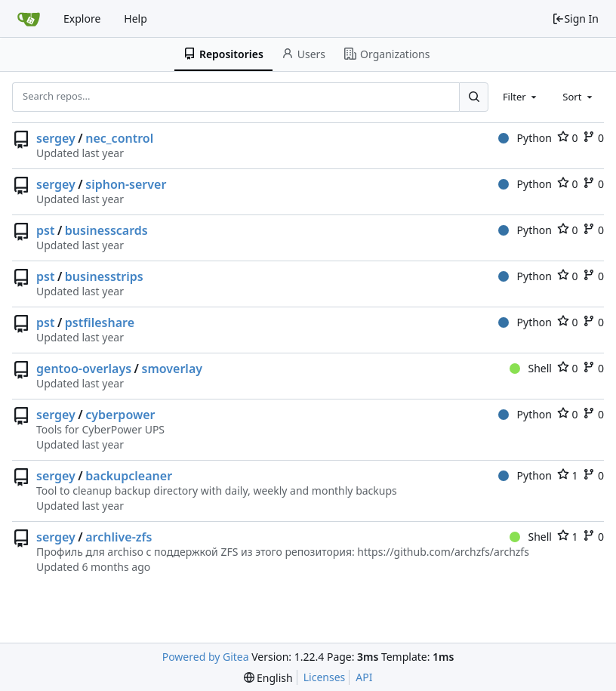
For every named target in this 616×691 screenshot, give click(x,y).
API (364, 677)
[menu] (268, 678)
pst (45, 230)
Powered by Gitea (206, 657)
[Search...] (473, 97)
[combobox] (521, 97)
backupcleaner (129, 476)
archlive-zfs (119, 537)
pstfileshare (100, 322)
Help (136, 19)
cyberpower (120, 415)
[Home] (29, 19)
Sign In (575, 19)
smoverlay (172, 369)
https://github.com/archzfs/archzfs (443, 552)
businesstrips (104, 276)
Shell (531, 368)
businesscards (106, 230)
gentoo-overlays (84, 369)
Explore (82, 19)
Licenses (325, 677)
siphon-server (126, 184)
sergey (56, 138)
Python (525, 138)
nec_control (119, 138)
